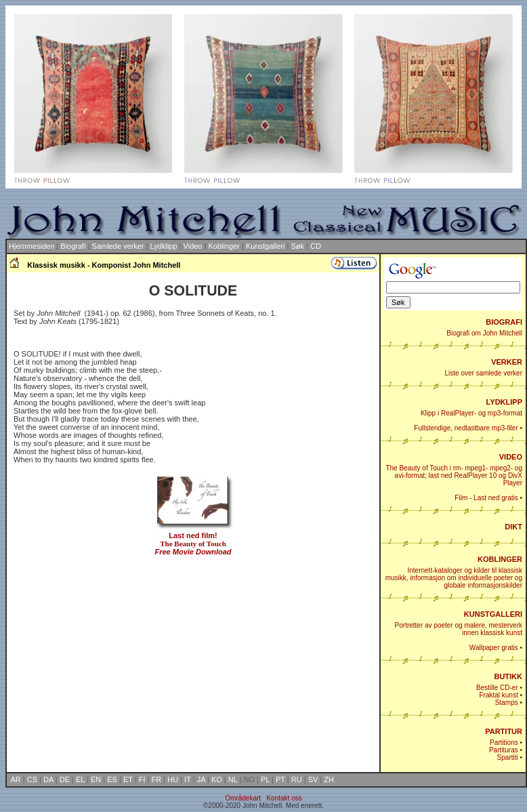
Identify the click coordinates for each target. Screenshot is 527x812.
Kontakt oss (284, 798)
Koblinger (224, 246)
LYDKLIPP (504, 402)
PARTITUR (504, 731)
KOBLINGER (500, 559)
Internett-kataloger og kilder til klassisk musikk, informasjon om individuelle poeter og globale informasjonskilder (454, 578)
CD (316, 246)
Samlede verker (118, 246)
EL (80, 779)
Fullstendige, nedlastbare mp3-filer (466, 428)
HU (173, 779)
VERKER (507, 362)
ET (128, 779)
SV (313, 779)
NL (233, 779)
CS (32, 779)
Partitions (504, 743)
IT (188, 779)
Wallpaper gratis (494, 648)
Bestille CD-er (497, 688)
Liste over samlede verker (484, 373)
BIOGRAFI (504, 322)
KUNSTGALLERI (493, 614)
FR (157, 779)
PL (265, 779)
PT (280, 779)
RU (297, 779)
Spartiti (508, 757)
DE (65, 779)
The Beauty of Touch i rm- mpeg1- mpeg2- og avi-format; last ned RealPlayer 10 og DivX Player (454, 475)
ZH (329, 779)
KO (217, 779)
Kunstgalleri (265, 246)
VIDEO (511, 457)
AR (16, 779)
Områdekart (243, 798)
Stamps (507, 703)
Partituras (504, 750)
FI (142, 779)
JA (201, 779)
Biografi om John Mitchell (484, 333)
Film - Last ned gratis (486, 498)
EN (96, 779)
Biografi (73, 246)
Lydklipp (164, 246)
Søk (297, 246)
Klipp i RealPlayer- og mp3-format (471, 413)
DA (48, 779)
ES (112, 779)
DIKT (513, 527)
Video (193, 246)
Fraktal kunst (498, 695)
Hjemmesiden (31, 246)
